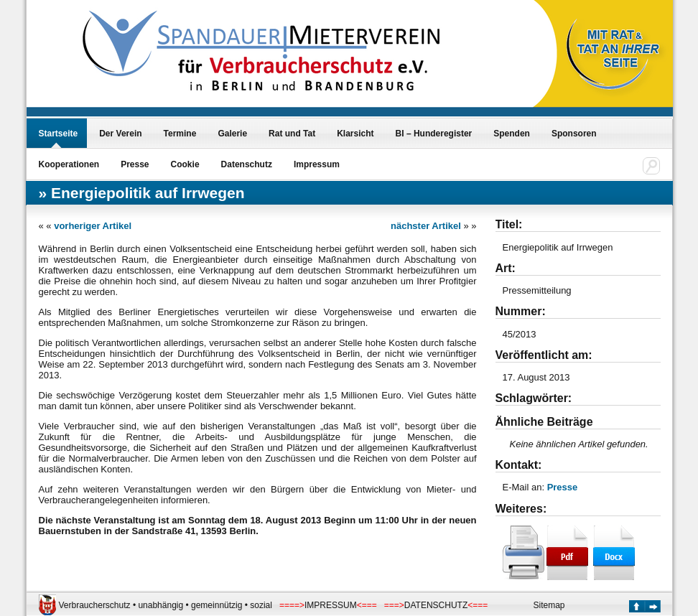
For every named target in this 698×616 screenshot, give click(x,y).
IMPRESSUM (331, 605)
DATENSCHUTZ (436, 605)
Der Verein (120, 134)
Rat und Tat (292, 134)
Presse (135, 164)
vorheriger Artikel (93, 226)
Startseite (59, 134)
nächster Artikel (426, 226)
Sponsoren (574, 134)
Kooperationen (69, 164)
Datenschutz (247, 164)
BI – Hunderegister (434, 134)
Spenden (512, 134)
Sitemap (549, 605)
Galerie (232, 134)
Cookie (185, 164)
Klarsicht (355, 134)
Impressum (317, 164)
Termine (180, 134)
